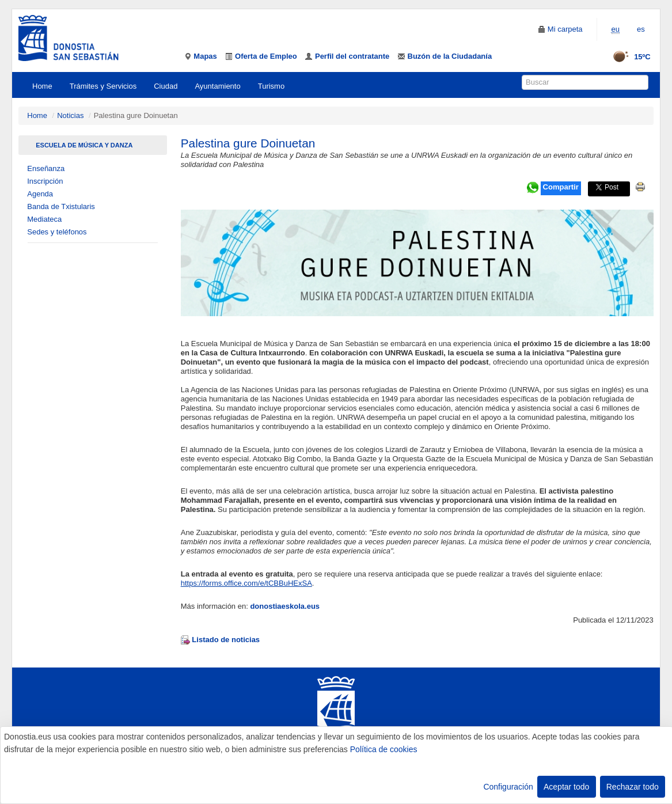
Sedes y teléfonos (57, 232)
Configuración (508, 787)
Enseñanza (46, 168)
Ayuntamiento (217, 86)
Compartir (561, 187)
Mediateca (44, 219)
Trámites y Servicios (103, 86)
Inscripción (45, 181)
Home (42, 86)
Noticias (70, 115)
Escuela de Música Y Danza (84, 145)
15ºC (628, 57)
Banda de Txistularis (61, 206)
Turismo (271, 86)
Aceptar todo (566, 787)
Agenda (40, 194)
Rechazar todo (633, 787)
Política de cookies (384, 749)
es (641, 29)
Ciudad (166, 86)
